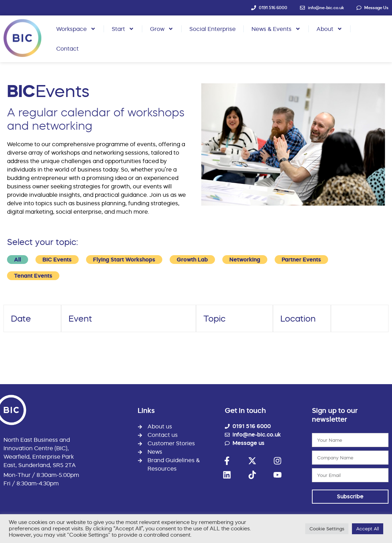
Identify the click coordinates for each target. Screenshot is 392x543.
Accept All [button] (368, 529)
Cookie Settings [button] (327, 529)
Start (123, 29)
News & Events (276, 29)
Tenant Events (33, 276)
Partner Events (301, 260)
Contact (67, 49)
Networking (245, 260)
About (329, 29)
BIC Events (57, 260)
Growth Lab (192, 260)
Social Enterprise (213, 29)
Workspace (76, 29)
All (18, 260)
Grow (162, 29)
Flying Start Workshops (124, 260)
